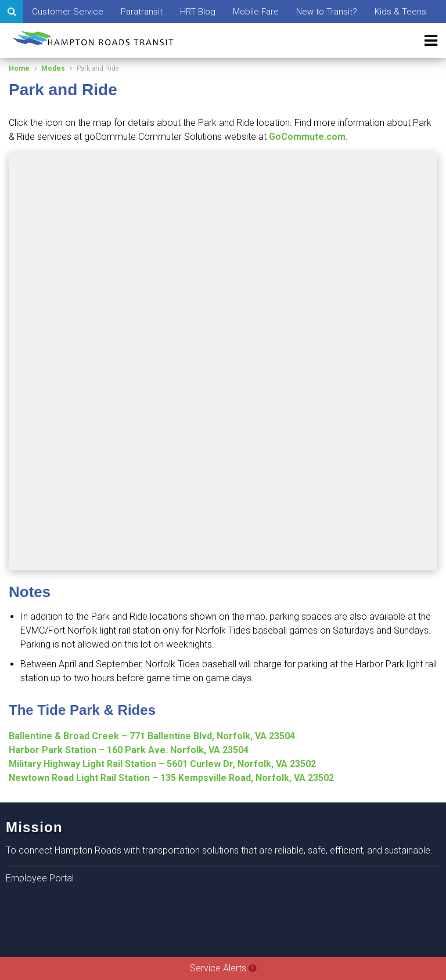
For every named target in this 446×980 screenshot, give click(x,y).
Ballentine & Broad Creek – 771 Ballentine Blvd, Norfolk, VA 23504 (152, 736)
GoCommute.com (307, 137)
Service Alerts (223, 968)
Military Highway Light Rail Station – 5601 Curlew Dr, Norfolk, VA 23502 (162, 764)
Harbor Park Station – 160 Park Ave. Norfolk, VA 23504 (129, 750)
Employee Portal (40, 878)
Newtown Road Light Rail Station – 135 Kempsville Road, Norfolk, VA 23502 (171, 778)
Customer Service (68, 12)
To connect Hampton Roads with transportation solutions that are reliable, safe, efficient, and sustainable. (219, 850)
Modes (53, 68)
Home (19, 68)
